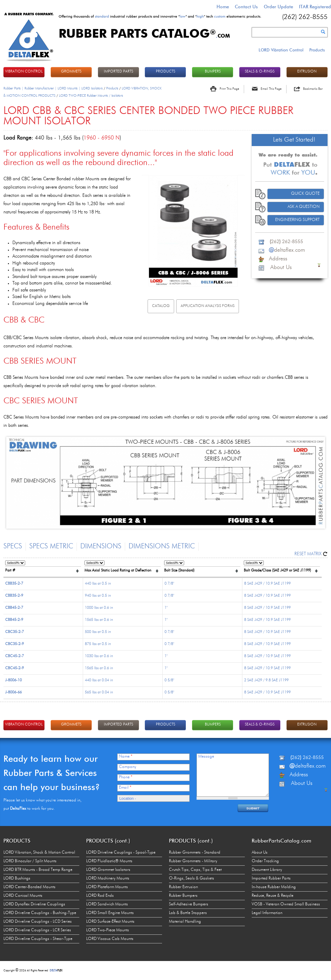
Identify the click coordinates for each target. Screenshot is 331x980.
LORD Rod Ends (100, 896)
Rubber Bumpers (183, 896)
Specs (13, 547)
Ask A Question (304, 207)
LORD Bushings (17, 878)
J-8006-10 (13, 680)
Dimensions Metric (162, 547)
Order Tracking (265, 861)
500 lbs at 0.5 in (98, 632)
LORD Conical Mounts (23, 896)
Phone (126, 777)
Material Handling (185, 922)
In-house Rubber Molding (274, 887)
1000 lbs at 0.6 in (99, 608)
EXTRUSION (307, 72)
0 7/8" (169, 584)
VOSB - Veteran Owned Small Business (286, 904)
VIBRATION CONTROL (24, 72)
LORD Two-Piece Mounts (108, 930)
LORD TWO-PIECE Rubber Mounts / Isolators (91, 96)
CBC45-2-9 (14, 668)
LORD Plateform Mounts (107, 887)
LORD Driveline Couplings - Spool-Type (121, 853)
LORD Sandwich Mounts (107, 904)
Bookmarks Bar (313, 89)
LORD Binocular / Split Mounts (30, 861)
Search (323, 32)
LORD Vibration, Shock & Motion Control (39, 853)
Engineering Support (297, 220)
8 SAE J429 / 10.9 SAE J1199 (267, 584)
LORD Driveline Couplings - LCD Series (38, 922)
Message (206, 757)
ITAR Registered (315, 7)
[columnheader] (43, 568)
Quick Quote (305, 194)
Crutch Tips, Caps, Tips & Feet (195, 870)
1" (166, 608)
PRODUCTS (165, 72)
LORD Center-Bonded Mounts (29, 887)
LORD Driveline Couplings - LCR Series (37, 930)
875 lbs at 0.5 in (98, 644)
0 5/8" (169, 680)
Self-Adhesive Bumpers (189, 904)
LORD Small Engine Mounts (110, 913)
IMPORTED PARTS (118, 72)
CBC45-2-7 (14, 656)
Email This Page (271, 89)
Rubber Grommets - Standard (195, 853)
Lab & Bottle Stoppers (188, 913)
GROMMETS (71, 72)
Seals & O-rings (260, 72)
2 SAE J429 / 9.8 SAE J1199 (266, 680)
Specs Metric (51, 547)
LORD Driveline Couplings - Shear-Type (38, 939)
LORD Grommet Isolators (108, 870)
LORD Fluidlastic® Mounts (109, 861)
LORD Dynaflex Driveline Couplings (34, 904)
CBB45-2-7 (14, 608)
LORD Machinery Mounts (108, 878)
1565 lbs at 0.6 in (99, 620)
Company (128, 767)
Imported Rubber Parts (271, 878)
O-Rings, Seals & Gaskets (192, 878)
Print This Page (229, 89)
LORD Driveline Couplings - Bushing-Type (40, 913)
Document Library (267, 870)
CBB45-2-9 (14, 620)
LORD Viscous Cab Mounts (110, 939)
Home (223, 7)
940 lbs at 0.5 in (98, 596)
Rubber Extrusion (183, 887)
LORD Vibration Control (281, 50)
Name (126, 757)
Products (317, 50)
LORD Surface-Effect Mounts (110, 922)
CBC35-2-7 (14, 632)
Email (125, 788)
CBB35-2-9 (14, 596)
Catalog (161, 306)
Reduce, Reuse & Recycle (273, 896)
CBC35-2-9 (14, 644)
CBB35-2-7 (14, 584)
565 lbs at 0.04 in (99, 693)
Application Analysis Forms (208, 306)
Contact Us (246, 7)
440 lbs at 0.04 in (99, 680)
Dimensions (101, 547)
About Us (260, 853)
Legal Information (267, 913)
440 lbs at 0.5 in (98, 584)
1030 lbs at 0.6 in (99, 656)
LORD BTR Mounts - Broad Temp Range (38, 870)
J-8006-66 (13, 693)
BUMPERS (213, 72)
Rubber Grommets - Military (193, 861)
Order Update (278, 7)
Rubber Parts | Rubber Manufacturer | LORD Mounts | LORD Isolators (53, 88)
